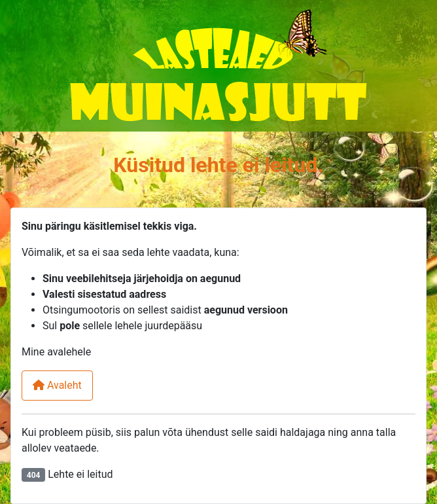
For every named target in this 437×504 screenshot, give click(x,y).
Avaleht (57, 385)
